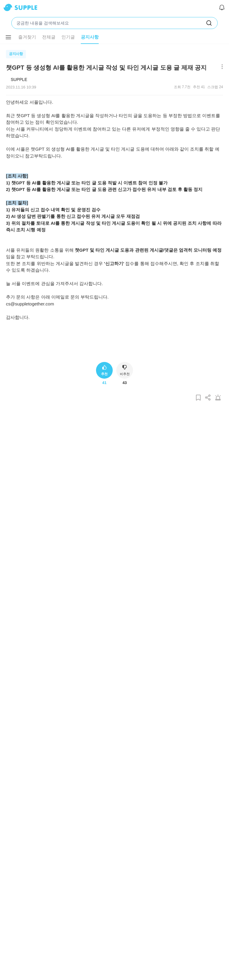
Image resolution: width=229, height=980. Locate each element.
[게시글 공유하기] (208, 398)
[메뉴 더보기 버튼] (8, 37)
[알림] (222, 7)
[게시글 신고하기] (218, 398)
